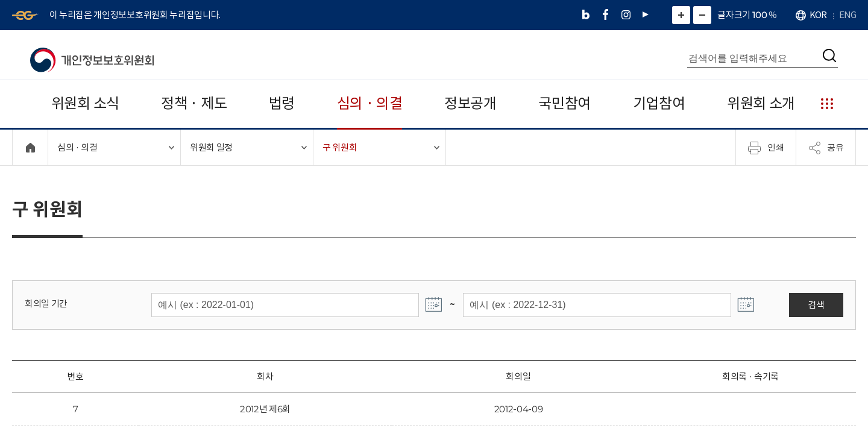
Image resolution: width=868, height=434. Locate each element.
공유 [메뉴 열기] (826, 148)
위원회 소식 (85, 103)
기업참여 (659, 103)
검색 (816, 305)
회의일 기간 (46, 303)
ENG (848, 15)
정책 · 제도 (194, 103)
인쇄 (766, 148)
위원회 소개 (761, 103)
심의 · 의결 (370, 103)
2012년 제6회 (265, 409)
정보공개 (470, 103)
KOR (818, 15)
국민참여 (565, 103)
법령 (282, 103)
